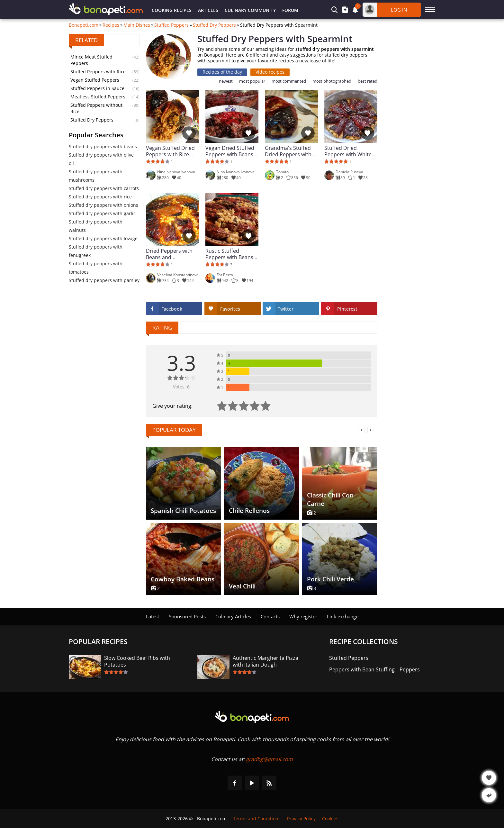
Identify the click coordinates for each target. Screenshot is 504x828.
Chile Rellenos (249, 511)
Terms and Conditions (257, 819)
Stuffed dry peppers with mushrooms (96, 176)
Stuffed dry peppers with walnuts (96, 226)
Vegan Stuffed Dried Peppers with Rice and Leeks (170, 151)
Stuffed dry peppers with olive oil (101, 159)
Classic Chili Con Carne (330, 499)
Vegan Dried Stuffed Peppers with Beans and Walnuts (230, 151)
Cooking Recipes (172, 10)
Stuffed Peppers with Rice (98, 72)
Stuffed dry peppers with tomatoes (96, 268)
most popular (252, 81)
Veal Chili (242, 586)
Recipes (111, 25)
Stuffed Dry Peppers (214, 25)
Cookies (330, 819)
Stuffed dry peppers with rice (100, 197)
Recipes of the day (222, 72)
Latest (153, 616)
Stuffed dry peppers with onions (104, 205)
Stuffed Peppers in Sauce (97, 88)
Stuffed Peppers (171, 25)
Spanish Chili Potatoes (183, 511)
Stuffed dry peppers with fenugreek (96, 251)
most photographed (332, 81)
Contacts (270, 616)
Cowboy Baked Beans (183, 579)
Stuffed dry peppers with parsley (104, 280)
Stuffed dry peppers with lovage (103, 238)
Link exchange (343, 616)
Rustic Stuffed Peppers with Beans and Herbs (229, 254)
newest (226, 81)
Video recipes (270, 72)
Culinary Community (250, 10)
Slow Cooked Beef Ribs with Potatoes (137, 661)
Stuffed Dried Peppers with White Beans (348, 151)
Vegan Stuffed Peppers (95, 80)
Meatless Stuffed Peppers (98, 97)
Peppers (410, 670)
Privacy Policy (301, 819)
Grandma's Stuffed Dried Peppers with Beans (288, 151)
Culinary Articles (233, 616)
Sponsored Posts (187, 616)
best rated (368, 81)
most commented (289, 81)
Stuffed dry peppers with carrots (104, 188)
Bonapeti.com (84, 25)
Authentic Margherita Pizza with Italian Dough (265, 661)
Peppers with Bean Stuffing (362, 670)
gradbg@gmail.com (269, 759)
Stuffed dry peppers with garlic (102, 213)
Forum (290, 10)
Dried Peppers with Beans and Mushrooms (169, 254)
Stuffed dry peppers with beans (103, 146)
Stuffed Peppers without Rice (96, 108)
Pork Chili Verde (330, 579)
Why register (303, 616)
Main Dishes (137, 25)
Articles (208, 10)
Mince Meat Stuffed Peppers (91, 60)
